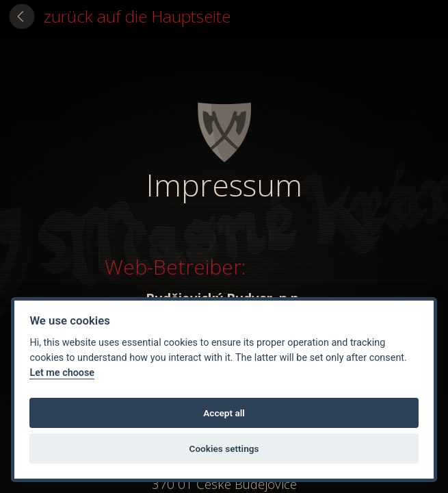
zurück (137, 16)
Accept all (224, 413)
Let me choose (62, 373)
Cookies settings (224, 448)
